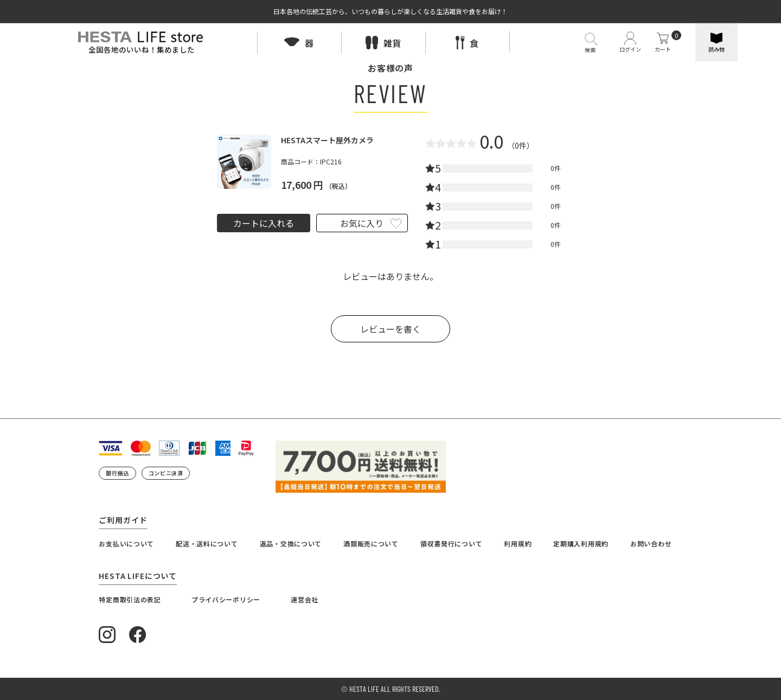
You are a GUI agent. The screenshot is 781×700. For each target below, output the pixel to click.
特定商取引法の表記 (130, 599)
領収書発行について (451, 543)
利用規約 (518, 543)
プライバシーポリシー (226, 599)
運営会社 (305, 599)
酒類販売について (371, 543)
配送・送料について (207, 543)
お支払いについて (126, 543)
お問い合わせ (651, 543)
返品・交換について (291, 543)
